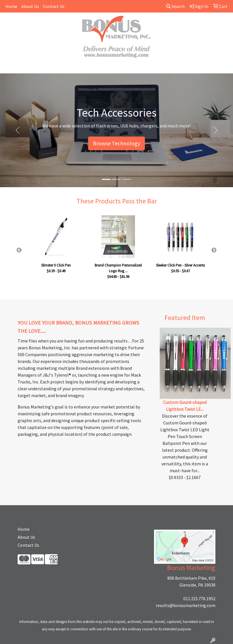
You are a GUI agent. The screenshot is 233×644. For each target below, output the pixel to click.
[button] (17, 130)
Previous (19, 250)
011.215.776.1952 (199, 598)
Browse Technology (116, 143)
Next (214, 250)
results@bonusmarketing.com (186, 605)
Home (11, 6)
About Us (30, 6)
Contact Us (54, 6)
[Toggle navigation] (9, 67)
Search (175, 6)
